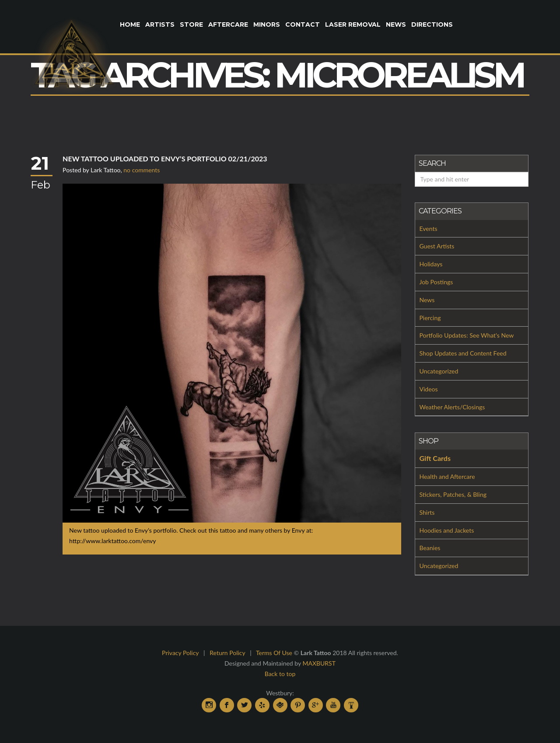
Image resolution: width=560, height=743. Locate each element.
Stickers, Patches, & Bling (453, 494)
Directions (432, 24)
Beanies (430, 548)
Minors (267, 24)
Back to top (280, 674)
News (396, 24)
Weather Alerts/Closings (452, 407)
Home (130, 24)
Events (429, 228)
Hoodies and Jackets (447, 530)
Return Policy (227, 653)
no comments (142, 170)
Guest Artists (437, 246)
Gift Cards (435, 458)
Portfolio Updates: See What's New (467, 335)
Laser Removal (353, 24)
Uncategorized (439, 371)
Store (191, 24)
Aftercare (228, 24)
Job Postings (436, 282)
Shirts (427, 512)
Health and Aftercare (447, 476)
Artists (160, 24)
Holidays (431, 264)
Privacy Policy (180, 653)
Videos (429, 389)
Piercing (430, 318)
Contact (303, 24)
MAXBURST (319, 663)
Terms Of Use (274, 653)
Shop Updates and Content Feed (463, 353)
